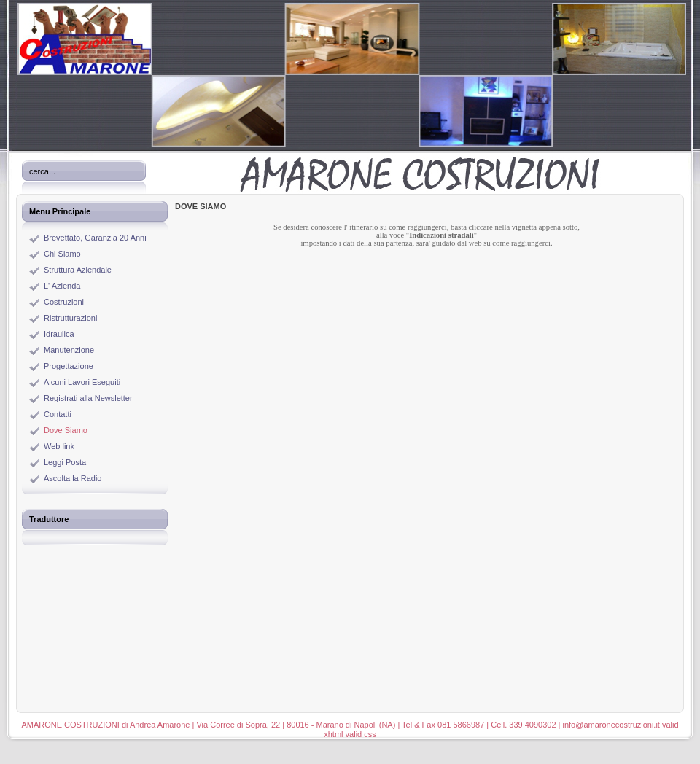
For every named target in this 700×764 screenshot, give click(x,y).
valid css (361, 734)
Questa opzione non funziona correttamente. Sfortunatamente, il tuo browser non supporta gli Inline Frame (427, 454)
